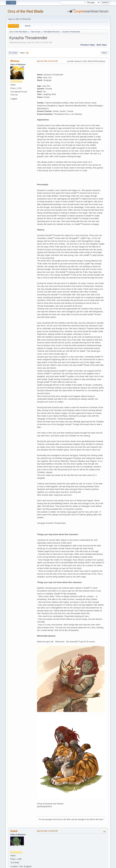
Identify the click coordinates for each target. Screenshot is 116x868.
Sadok (14, 831)
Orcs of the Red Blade (25, 11)
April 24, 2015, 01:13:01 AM (47, 61)
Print (104, 53)
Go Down (13, 53)
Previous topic (88, 45)
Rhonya (15, 61)
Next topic (102, 45)
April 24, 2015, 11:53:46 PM (47, 831)
